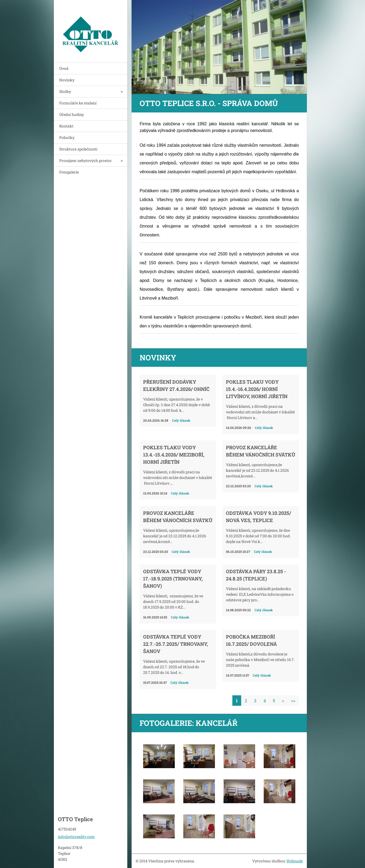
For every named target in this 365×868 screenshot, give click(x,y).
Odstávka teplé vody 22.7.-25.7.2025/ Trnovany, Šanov (176, 644)
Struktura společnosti (78, 149)
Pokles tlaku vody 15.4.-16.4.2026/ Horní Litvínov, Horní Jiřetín (257, 389)
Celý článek (181, 420)
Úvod (64, 68)
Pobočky (67, 137)
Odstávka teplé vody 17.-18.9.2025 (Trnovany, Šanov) (173, 579)
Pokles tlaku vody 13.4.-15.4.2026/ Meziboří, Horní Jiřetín (174, 455)
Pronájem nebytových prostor (85, 161)
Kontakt (66, 126)
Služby (65, 91)
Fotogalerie (69, 172)
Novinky (67, 80)
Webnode (295, 861)
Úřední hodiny (72, 114)
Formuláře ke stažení (78, 103)
